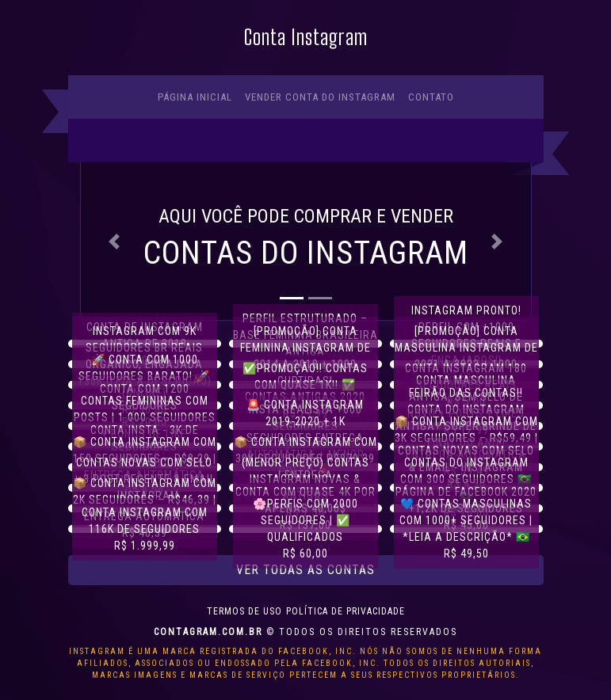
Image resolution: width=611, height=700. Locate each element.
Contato (431, 97)
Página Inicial (195, 97)
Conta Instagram (306, 38)
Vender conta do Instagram (320, 97)
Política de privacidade (346, 611)
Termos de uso (244, 611)
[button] (115, 241)
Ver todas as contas (305, 570)
